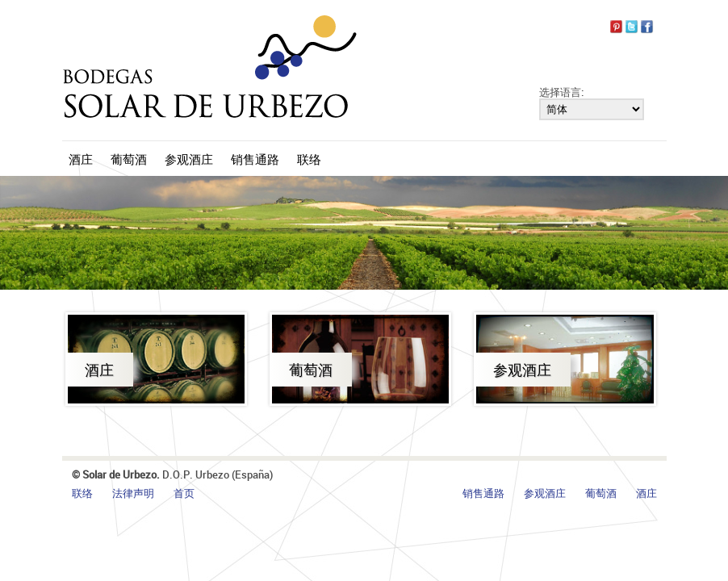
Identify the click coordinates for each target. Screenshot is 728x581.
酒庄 (81, 159)
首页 (184, 493)
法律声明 (133, 493)
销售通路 (255, 159)
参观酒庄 (189, 159)
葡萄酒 (129, 159)
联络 (309, 159)
